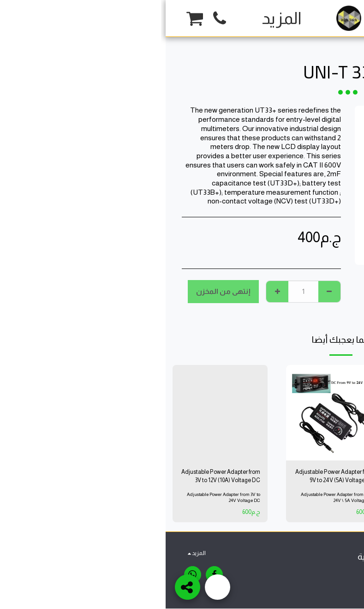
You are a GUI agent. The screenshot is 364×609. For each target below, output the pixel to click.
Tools (294, 44)
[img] (282, 413)
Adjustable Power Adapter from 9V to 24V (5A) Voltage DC (169, 476)
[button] (54, 18)
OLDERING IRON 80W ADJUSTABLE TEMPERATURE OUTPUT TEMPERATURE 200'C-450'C (284, 477)
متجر (315, 44)
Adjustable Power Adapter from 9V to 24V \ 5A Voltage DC (172, 498)
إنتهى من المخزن (58, 291)
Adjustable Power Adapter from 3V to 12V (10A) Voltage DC (55, 476)
